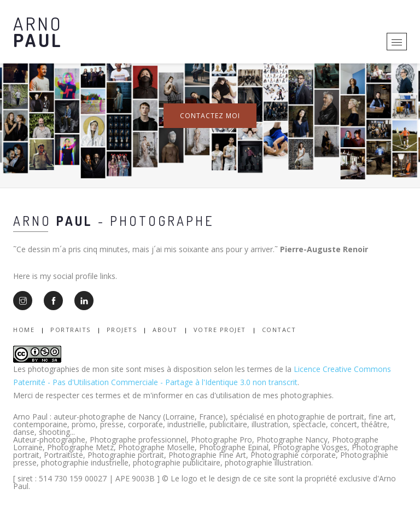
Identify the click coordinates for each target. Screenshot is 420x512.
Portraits (71, 330)
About (165, 330)
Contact (279, 330)
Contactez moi (210, 116)
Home (24, 330)
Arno (38, 31)
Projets (122, 330)
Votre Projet (220, 330)
